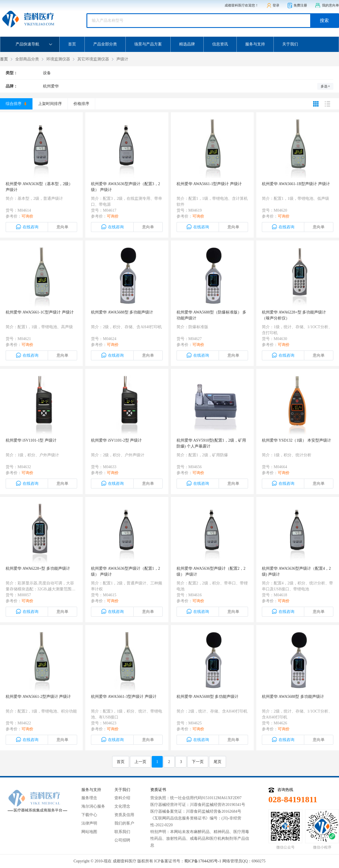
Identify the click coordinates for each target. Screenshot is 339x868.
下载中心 (89, 815)
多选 (325, 86)
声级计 (122, 59)
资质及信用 (124, 815)
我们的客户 (124, 823)
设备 (47, 73)
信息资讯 (220, 44)
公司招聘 (122, 840)
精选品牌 (187, 44)
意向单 (62, 227)
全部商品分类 (27, 59)
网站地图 (89, 832)
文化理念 (122, 806)
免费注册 (297, 6)
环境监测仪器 (58, 59)
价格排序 (81, 104)
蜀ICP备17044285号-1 (203, 861)
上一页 (140, 762)
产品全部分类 (105, 44)
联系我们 (122, 832)
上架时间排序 (50, 104)
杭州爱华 (51, 86)
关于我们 (290, 44)
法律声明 (89, 823)
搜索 (324, 20)
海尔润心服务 (93, 806)
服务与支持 (255, 44)
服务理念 (89, 798)
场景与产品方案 (148, 44)
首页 (72, 44)
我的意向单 (327, 6)
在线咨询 (27, 227)
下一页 (198, 762)
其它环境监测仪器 (93, 59)
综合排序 (16, 104)
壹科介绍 (122, 798)
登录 (273, 6)
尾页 (218, 762)
